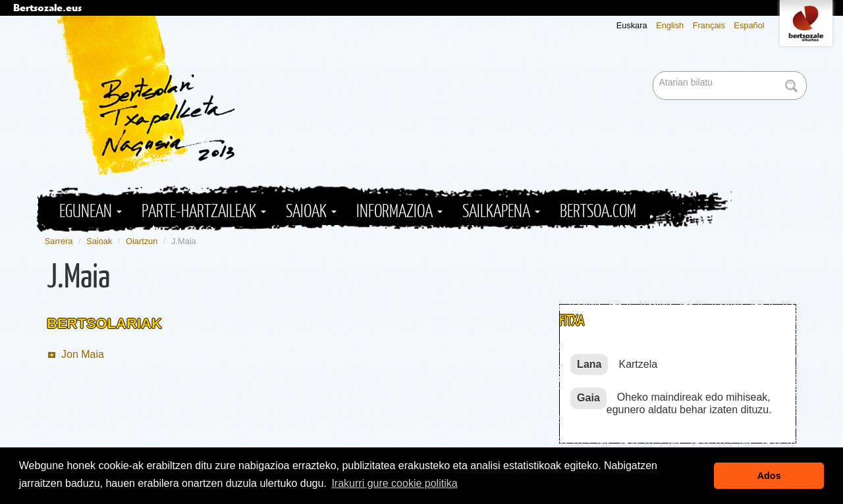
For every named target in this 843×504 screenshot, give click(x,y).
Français (709, 25)
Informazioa (399, 212)
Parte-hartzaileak (204, 212)
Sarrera (59, 241)
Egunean (91, 212)
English (670, 25)
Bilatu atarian (654, 72)
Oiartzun (142, 241)
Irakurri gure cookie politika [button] (394, 483)
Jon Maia (83, 354)
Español (749, 25)
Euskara (632, 25)
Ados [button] (769, 476)
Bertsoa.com (598, 212)
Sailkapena (501, 212)
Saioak (311, 212)
